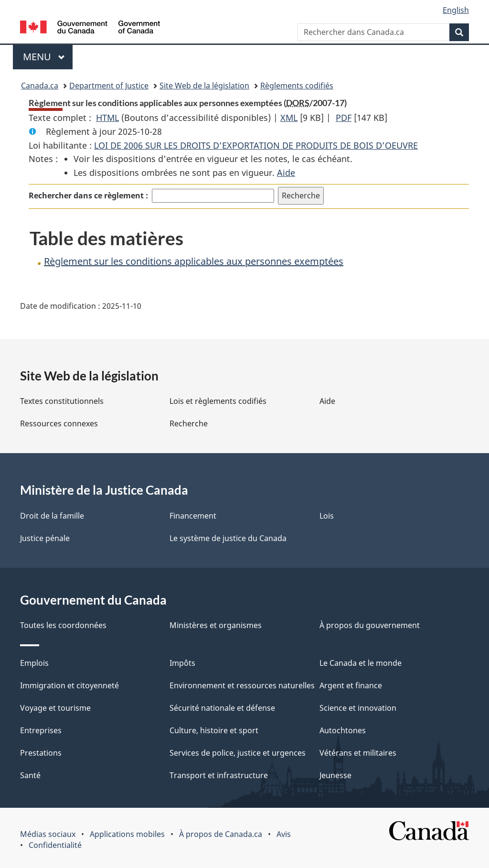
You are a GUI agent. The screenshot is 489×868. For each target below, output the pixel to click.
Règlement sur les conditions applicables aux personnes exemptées (194, 261)
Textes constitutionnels (62, 401)
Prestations (41, 753)
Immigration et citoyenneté (69, 685)
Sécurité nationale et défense (222, 708)
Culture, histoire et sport (214, 730)
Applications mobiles (127, 834)
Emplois (34, 663)
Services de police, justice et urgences (238, 753)
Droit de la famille (52, 516)
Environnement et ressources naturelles (242, 685)
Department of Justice (109, 86)
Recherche (189, 423)
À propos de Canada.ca (221, 834)
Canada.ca (40, 86)
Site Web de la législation (204, 86)
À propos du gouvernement (370, 625)
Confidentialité (55, 845)
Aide (286, 173)
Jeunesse (335, 775)
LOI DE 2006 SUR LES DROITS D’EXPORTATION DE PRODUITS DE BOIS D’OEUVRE (256, 145)
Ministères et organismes (216, 625)
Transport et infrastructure (219, 775)
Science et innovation (358, 708)
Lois (327, 516)
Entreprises (41, 730)
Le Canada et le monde (361, 663)
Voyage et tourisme (55, 708)
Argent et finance (351, 685)
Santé (30, 775)
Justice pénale (45, 538)
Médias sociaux (48, 834)
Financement (193, 516)
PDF (344, 118)
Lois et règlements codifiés (218, 401)
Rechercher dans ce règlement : (88, 195)
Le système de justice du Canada (228, 538)
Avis (284, 834)
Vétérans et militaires (358, 753)
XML (289, 118)
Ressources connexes (59, 423)
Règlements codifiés (297, 86)
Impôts (182, 663)
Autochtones (343, 730)
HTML (107, 118)
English (456, 10)
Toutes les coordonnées (63, 625)
